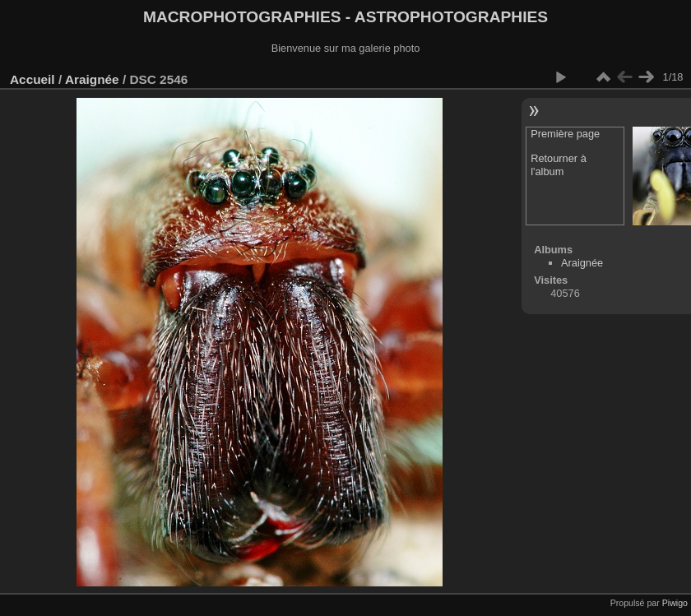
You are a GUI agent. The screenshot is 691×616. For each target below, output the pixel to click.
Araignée (92, 79)
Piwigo (675, 603)
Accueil (32, 79)
